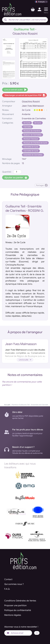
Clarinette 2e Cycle (31, 147)
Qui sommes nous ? (14, 584)
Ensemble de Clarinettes (33, 155)
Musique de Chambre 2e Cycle (35, 143)
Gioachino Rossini (31, 102)
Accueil (7, 405)
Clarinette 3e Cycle (31, 151)
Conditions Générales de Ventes (20, 601)
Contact (8, 579)
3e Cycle (38, 123)
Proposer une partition (15, 605)
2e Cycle (27, 123)
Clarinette (27, 127)
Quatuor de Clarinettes (32, 135)
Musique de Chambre (32, 131)
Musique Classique (31, 139)
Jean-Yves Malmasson (33, 106)
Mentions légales (13, 615)
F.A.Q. (7, 589)
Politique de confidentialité (18, 610)
